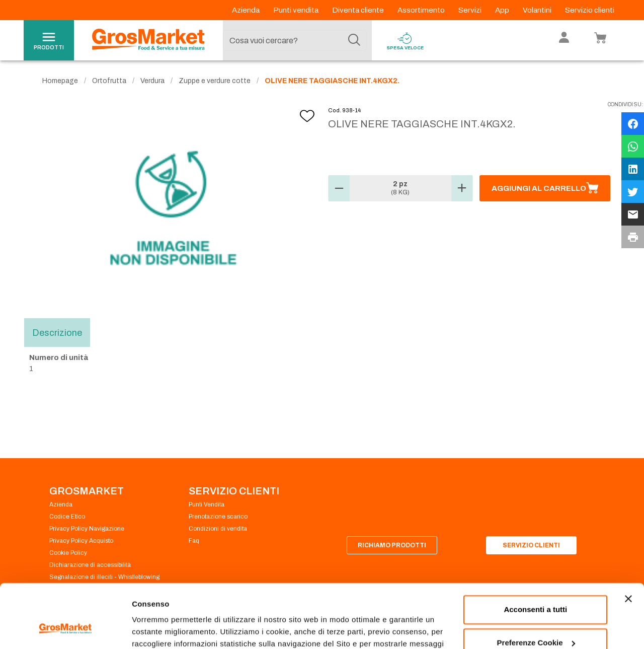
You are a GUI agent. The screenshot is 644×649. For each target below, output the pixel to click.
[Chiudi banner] (628, 544)
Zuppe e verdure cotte (215, 81)
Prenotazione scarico (218, 517)
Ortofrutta (109, 81)
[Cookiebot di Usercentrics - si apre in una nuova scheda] (65, 629)
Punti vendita (297, 10)
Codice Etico (67, 517)
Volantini (538, 10)
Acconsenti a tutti (535, 555)
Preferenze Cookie (165, 629)
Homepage (60, 81)
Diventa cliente (359, 10)
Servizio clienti (590, 10)
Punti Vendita (207, 504)
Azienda (247, 10)
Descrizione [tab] (57, 332)
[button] (339, 188)
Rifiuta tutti (536, 621)
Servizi (471, 10)
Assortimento (422, 10)
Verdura (152, 81)
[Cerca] (354, 40)
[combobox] (295, 40)
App (503, 10)
